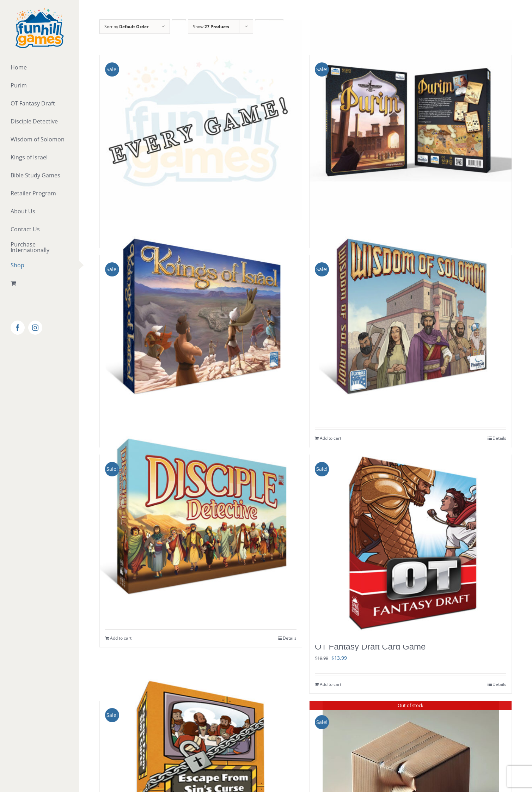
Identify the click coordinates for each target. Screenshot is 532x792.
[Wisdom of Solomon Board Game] (411, 321)
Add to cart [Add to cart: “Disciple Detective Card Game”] (121, 638)
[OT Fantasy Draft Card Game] (411, 544)
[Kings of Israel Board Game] (201, 321)
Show (211, 27)
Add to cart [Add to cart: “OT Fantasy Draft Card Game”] (331, 684)
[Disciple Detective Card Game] (201, 521)
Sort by (126, 27)
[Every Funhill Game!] (201, 121)
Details (290, 638)
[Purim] (411, 121)
